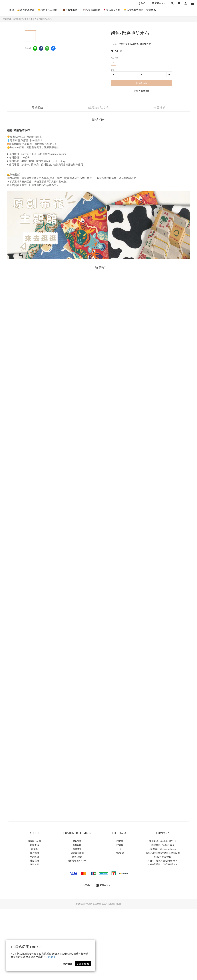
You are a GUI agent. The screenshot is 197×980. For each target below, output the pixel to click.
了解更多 (51, 957)
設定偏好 (67, 964)
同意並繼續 (83, 964)
